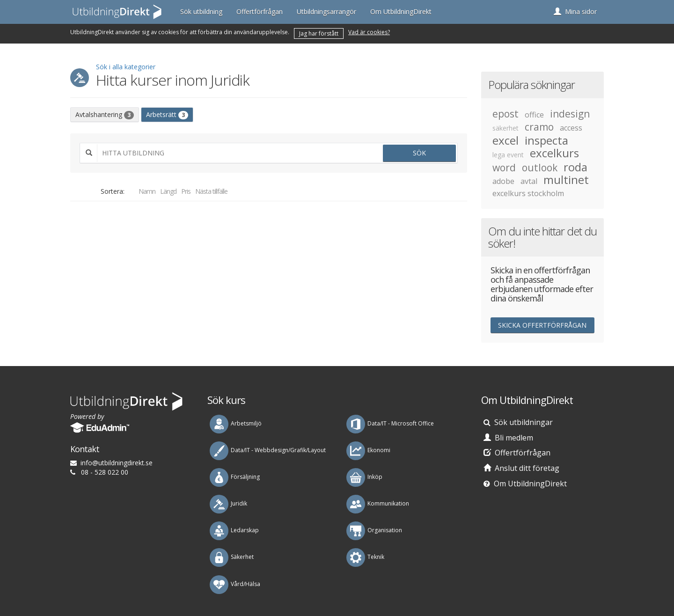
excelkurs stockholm (528, 193)
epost (505, 114)
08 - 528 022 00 (105, 472)
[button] (575, 12)
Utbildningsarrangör (326, 11)
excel (505, 140)
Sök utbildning (201, 11)
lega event (508, 155)
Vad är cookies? (369, 32)
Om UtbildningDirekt (401, 11)
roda (575, 167)
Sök (419, 153)
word (504, 168)
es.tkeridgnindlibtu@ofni (117, 463)
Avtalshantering (105, 115)
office (534, 115)
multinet (566, 180)
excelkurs (554, 153)
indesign (570, 114)
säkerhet (505, 128)
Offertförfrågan (260, 11)
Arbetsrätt (167, 115)
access (571, 128)
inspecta (546, 140)
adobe (503, 181)
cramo (539, 127)
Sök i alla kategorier (126, 67)
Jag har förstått (319, 33)
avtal (529, 181)
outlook (540, 168)
